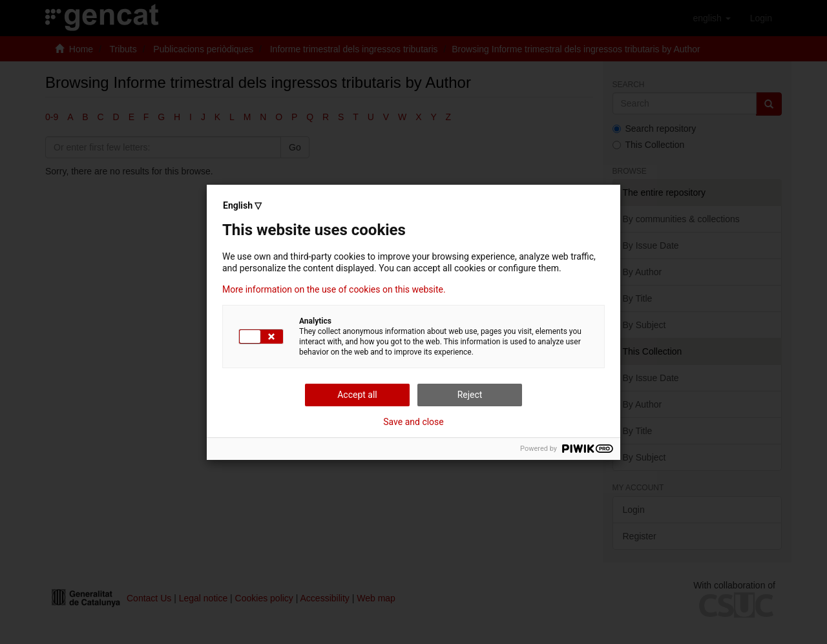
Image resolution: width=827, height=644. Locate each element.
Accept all (357, 395)
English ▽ (242, 205)
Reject (470, 395)
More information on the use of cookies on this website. (334, 289)
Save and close (413, 422)
